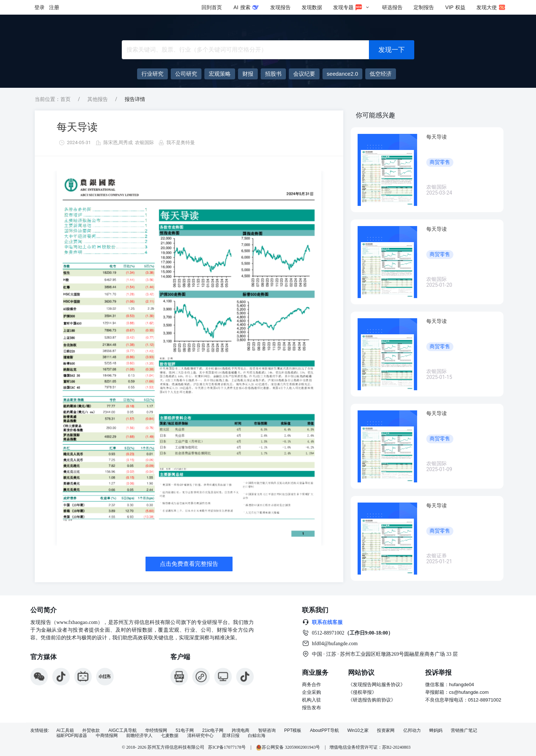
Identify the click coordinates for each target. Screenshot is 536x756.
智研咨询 (267, 731)
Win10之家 (358, 731)
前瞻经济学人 (139, 736)
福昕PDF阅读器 (72, 736)
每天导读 (77, 127)
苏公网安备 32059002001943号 (288, 747)
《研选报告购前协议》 (372, 700)
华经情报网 (156, 731)
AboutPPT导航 (324, 731)
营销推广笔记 (464, 731)
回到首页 (212, 7)
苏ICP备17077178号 (227, 747)
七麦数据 (170, 736)
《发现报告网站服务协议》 (377, 684)
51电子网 (184, 731)
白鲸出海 (257, 736)
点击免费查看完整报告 (189, 564)
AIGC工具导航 (122, 731)
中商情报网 (107, 736)
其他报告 (98, 99)
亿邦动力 (412, 731)
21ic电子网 (213, 731)
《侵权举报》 (362, 692)
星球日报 (231, 736)
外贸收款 (91, 731)
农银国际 (144, 142)
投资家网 (386, 731)
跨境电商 (241, 731)
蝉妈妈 (436, 731)
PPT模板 (293, 731)
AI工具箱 (65, 731)
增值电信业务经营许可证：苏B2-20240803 (370, 747)
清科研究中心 (200, 736)
